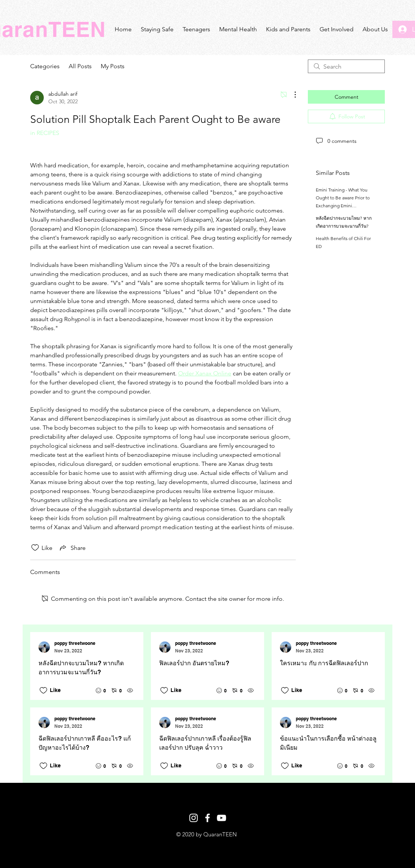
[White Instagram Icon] (194, 818)
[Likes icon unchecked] (35, 548)
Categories (45, 66)
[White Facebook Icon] (207, 818)
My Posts (113, 66)
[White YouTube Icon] (221, 818)
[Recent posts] (207, 704)
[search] (346, 66)
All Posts (80, 66)
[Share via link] (72, 548)
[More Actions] (291, 95)
